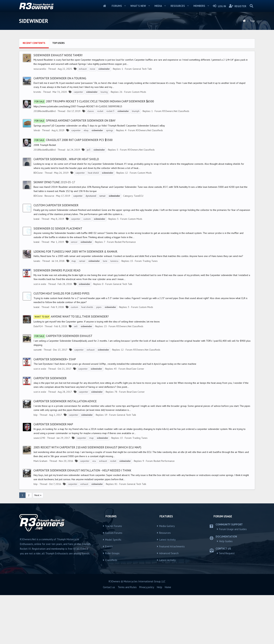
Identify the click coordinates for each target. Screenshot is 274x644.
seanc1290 (39, 438)
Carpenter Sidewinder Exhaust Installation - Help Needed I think (82, 470)
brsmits (37, 92)
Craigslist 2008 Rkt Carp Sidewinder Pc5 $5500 (73, 140)
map (74, 261)
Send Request (227, 553)
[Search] (251, 6)
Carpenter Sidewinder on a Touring (60, 78)
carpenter (78, 92)
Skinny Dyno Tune (47, 182)
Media (158, 6)
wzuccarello (40, 69)
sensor (74, 242)
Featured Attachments (172, 546)
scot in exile (40, 284)
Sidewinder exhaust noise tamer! (58, 55)
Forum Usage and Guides (233, 529)
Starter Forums (114, 526)
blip (36, 415)
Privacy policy (147, 587)
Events (109, 546)
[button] (125, 6)
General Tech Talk (142, 69)
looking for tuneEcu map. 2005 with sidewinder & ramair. (76, 252)
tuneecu (114, 261)
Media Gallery (167, 526)
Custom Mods (139, 92)
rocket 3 (110, 111)
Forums (117, 6)
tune (105, 261)
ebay (86, 130)
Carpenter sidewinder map (53, 424)
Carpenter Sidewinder (50, 378)
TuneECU (139, 196)
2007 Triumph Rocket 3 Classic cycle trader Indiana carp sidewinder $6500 (94, 101)
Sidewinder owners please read (57, 270)
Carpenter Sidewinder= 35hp (55, 359)
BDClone (38, 173)
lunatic (37, 261)
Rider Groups (112, 553)
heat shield (93, 173)
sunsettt (38, 350)
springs (110, 130)
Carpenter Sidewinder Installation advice (65, 401)
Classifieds (111, 560)
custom (87, 219)
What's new (138, 6)
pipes (99, 307)
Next (37, 495)
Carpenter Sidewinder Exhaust (63, 336)
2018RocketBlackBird (45, 111)
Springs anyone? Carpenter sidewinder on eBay (75, 121)
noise (93, 69)
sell (76, 326)
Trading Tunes (150, 261)
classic (91, 111)
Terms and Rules (127, 587)
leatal (37, 219)
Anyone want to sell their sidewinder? (71, 316)
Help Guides (226, 541)
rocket (100, 111)
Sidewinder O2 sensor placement (58, 228)
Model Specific (113, 540)
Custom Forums (114, 533)
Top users (58, 43)
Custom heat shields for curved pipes (62, 293)
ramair (82, 261)
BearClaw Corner (135, 369)
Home (105, 6)
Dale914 (38, 326)
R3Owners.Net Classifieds (176, 111)
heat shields (87, 307)
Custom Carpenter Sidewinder (56, 205)
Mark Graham (40, 461)
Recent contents (34, 43)
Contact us (109, 587)
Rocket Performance (125, 242)
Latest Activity (167, 540)
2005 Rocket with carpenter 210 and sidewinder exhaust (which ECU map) (87, 447)
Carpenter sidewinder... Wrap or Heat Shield (66, 159)
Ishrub (37, 130)
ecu (94, 461)
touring (104, 92)
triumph (136, 111)
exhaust (83, 69)
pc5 (89, 150)
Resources (178, 6)
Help (160, 587)
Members (199, 6)
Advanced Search (169, 553)
